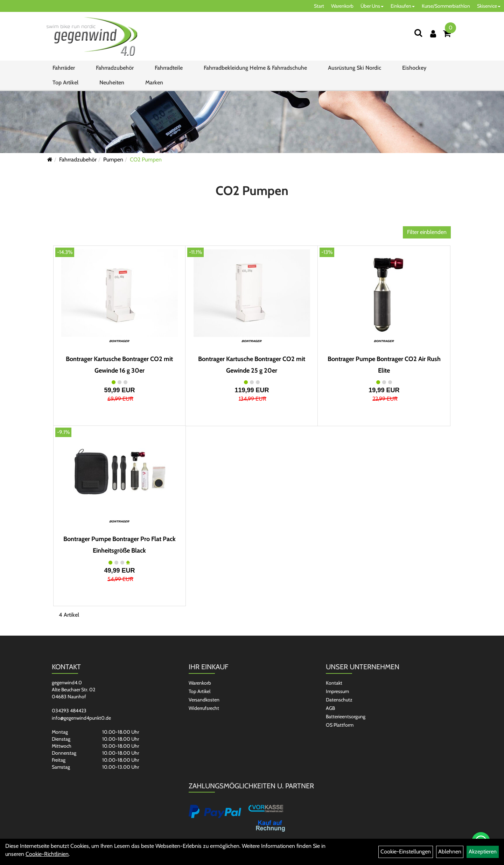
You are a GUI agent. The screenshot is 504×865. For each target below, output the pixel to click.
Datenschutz (339, 700)
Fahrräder (64, 68)
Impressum (337, 691)
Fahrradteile (169, 68)
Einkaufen (403, 6)
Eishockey (414, 68)
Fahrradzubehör (115, 68)
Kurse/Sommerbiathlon (446, 6)
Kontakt (334, 683)
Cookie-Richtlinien (47, 854)
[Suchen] (418, 33)
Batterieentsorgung (346, 717)
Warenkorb (342, 6)
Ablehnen (450, 852)
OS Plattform (340, 725)
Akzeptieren (483, 852)
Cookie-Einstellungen (406, 852)
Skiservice (489, 6)
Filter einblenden (427, 232)
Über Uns (372, 6)
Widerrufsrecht (204, 708)
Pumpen (113, 160)
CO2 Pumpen (146, 160)
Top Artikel (65, 82)
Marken (154, 82)
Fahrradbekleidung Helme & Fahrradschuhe (255, 68)
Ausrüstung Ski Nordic (355, 68)
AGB (330, 708)
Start (319, 6)
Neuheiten (112, 82)
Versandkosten (204, 700)
